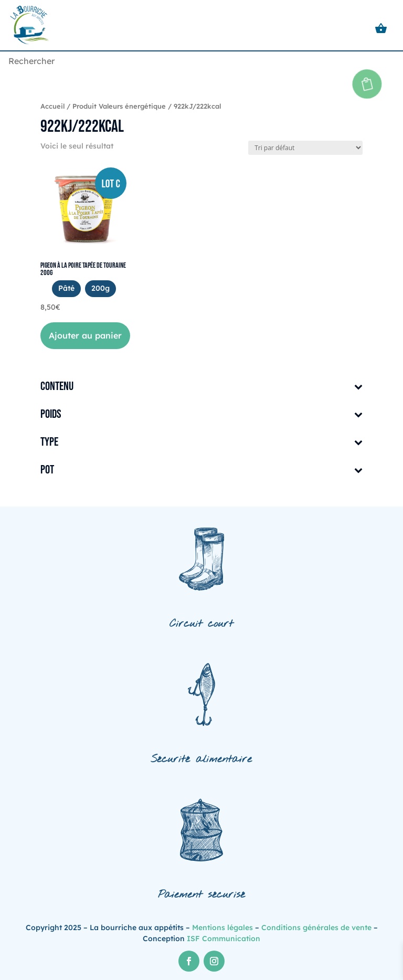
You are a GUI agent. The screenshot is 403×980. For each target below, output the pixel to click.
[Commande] (305, 148)
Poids (201, 415)
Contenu (201, 387)
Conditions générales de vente (316, 928)
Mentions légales (222, 928)
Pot (201, 471)
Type (201, 443)
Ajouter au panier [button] (85, 335)
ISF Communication (224, 939)
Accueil (52, 106)
